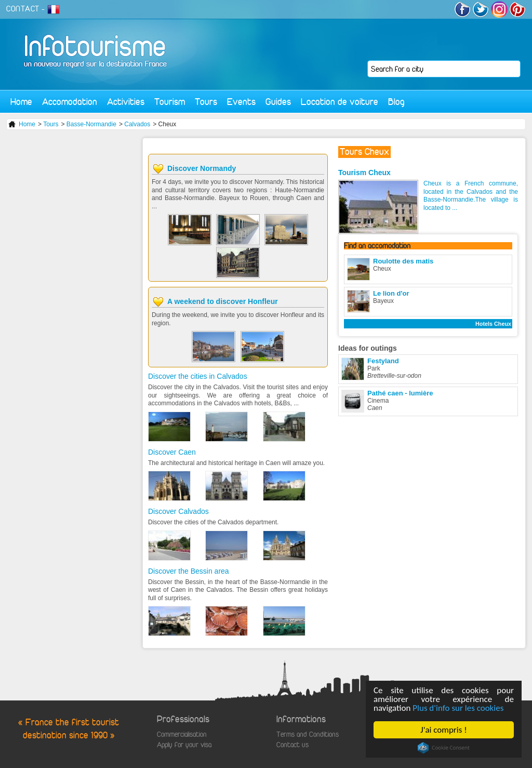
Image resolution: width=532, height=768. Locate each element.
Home (21, 102)
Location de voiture (340, 102)
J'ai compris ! (443, 730)
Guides (278, 102)
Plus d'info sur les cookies (458, 708)
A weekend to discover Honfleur (223, 301)
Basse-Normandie (91, 124)
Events (241, 102)
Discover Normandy (202, 168)
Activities (126, 102)
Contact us (292, 745)
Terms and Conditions (308, 734)
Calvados (137, 124)
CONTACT (23, 9)
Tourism (170, 102)
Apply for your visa (184, 745)
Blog (396, 102)
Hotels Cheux (493, 324)
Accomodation (70, 102)
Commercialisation (182, 734)
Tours (206, 102)
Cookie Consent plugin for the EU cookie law (444, 748)
